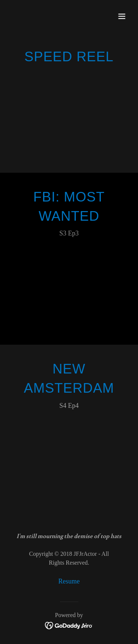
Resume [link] (69, 581)
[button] (122, 16)
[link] (69, 625)
